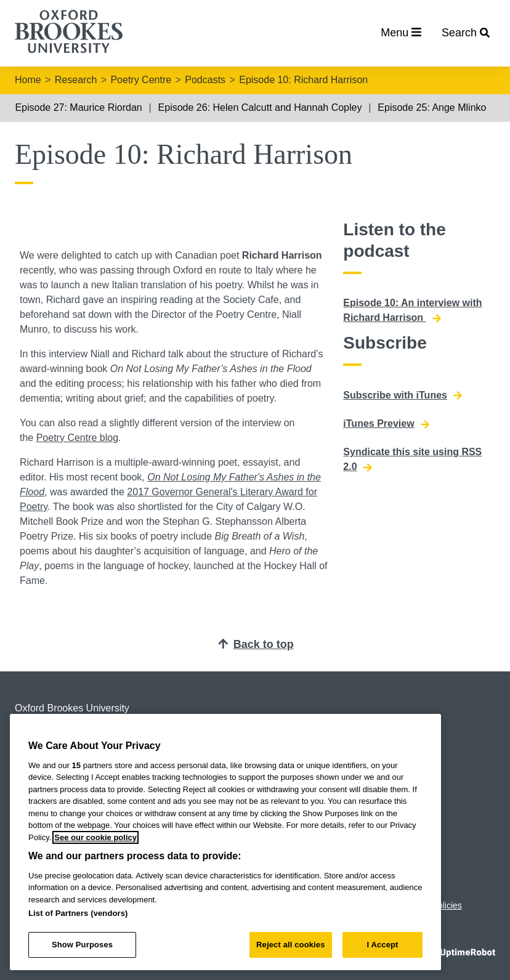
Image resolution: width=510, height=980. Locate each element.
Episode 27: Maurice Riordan (78, 107)
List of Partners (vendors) (78, 913)
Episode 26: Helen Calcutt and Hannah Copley (260, 107)
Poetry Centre (141, 80)
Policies (447, 905)
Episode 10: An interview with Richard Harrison (412, 310)
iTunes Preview (386, 424)
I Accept (382, 945)
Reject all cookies (290, 945)
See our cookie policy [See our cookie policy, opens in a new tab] (95, 837)
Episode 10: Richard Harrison (303, 80)
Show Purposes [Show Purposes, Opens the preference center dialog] (82, 945)
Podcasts (205, 80)
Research (76, 80)
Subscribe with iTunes (403, 395)
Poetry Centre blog (77, 438)
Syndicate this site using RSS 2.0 (412, 460)
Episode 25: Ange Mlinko (432, 107)
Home (28, 80)
